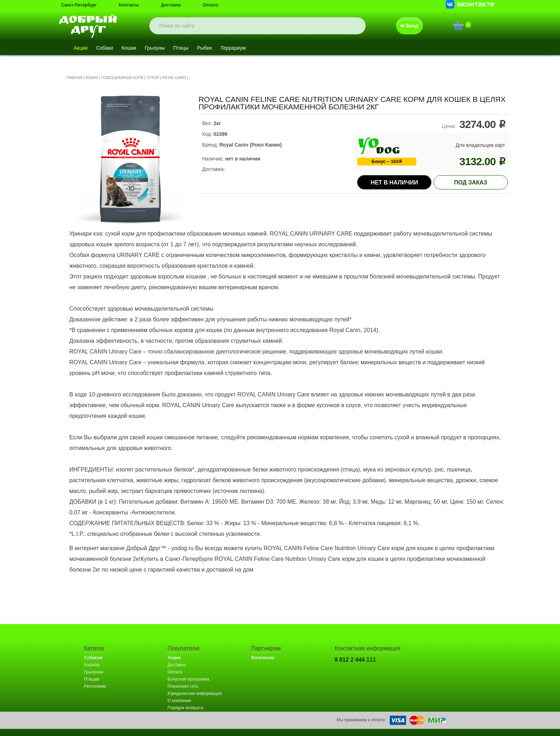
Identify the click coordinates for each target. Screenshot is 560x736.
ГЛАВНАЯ (74, 78)
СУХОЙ (153, 78)
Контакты (129, 5)
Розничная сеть (183, 686)
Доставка (171, 5)
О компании (179, 701)
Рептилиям (95, 686)
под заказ (471, 182)
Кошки (129, 48)
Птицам (92, 679)
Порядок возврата (185, 708)
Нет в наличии (394, 182)
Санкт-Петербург (79, 5)
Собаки (104, 48)
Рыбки (204, 48)
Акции (81, 48)
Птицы (181, 48)
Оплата (211, 5)
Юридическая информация (195, 693)
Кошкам (92, 665)
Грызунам (94, 672)
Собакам (93, 658)
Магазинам (263, 658)
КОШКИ (92, 78)
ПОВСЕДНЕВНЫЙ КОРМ (122, 78)
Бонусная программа (188, 679)
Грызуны (155, 48)
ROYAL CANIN (174, 78)
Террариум (233, 48)
